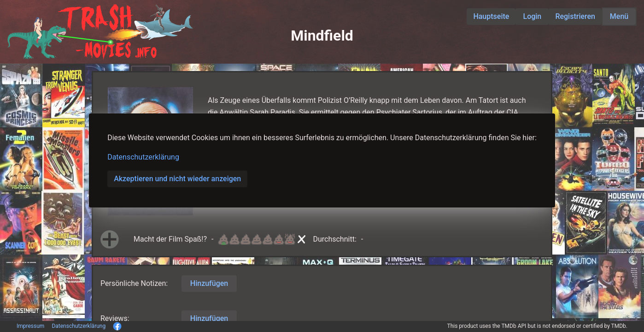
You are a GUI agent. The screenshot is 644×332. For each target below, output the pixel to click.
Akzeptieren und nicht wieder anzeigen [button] (177, 179)
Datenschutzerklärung (143, 157)
